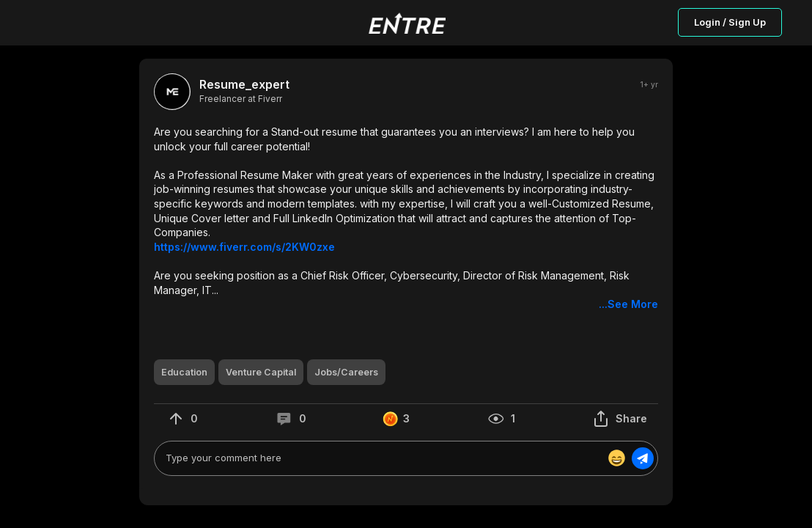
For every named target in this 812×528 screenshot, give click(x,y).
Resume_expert (244, 85)
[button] (406, 218)
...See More (628, 304)
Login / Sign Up (730, 22)
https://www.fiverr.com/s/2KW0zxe (244, 247)
